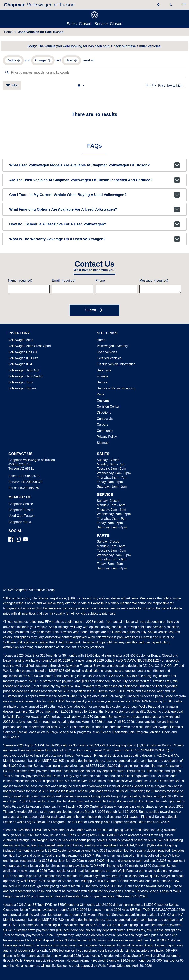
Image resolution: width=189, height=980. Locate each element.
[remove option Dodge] (13, 61)
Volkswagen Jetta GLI (23, 371)
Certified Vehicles (109, 359)
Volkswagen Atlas (20, 341)
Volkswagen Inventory (112, 347)
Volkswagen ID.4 (20, 365)
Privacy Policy (106, 438)
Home (8, 32)
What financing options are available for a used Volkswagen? (94, 210)
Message (153, 282)
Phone (100, 282)
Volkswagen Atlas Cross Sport (29, 347)
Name (20, 282)
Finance (102, 377)
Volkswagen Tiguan (22, 389)
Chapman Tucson (20, 511)
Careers (102, 425)
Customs (103, 401)
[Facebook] (11, 540)
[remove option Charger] (42, 61)
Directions (104, 413)
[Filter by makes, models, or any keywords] (94, 73)
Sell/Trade (104, 371)
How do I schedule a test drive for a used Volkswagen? (94, 225)
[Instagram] (18, 540)
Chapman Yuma (19, 523)
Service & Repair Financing (115, 389)
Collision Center (108, 407)
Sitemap (103, 444)
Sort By (151, 86)
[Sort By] (172, 86)
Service (102, 383)
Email (63, 282)
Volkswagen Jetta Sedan (25, 377)
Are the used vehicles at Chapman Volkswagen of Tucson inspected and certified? (94, 181)
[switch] (184, 5)
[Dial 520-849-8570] (171, 5)
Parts (100, 395)
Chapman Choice (20, 505)
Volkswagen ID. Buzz (22, 359)
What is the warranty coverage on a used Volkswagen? (94, 240)
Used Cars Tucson (20, 517)
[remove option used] (70, 61)
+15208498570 (28, 477)
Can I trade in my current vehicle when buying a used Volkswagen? (94, 196)
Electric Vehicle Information (116, 365)
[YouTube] (26, 540)
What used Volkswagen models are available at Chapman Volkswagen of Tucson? (94, 166)
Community (105, 432)
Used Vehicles (106, 353)
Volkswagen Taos (20, 383)
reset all (87, 61)
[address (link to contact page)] (159, 5)
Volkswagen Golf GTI (22, 353)
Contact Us (104, 420)
